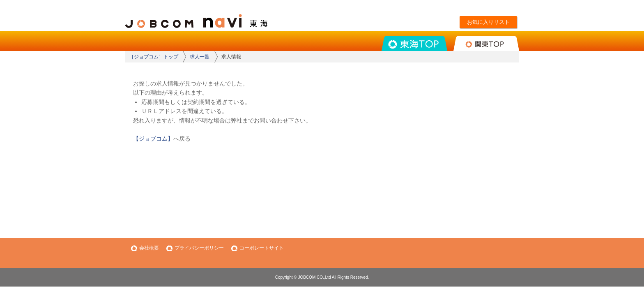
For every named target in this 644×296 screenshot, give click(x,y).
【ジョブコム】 (153, 139)
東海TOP (414, 43)
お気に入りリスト (488, 22)
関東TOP (486, 43)
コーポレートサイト (262, 248)
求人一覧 (200, 57)
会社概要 (149, 248)
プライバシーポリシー (199, 248)
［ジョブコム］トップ (154, 57)
